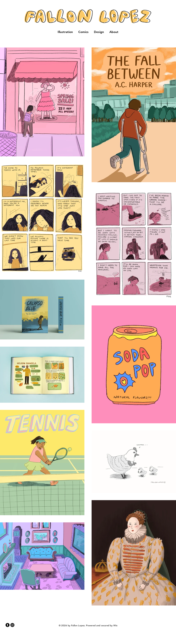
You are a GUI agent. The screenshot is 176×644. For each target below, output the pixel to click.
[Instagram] (12, 625)
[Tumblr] (8, 625)
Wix (115, 625)
